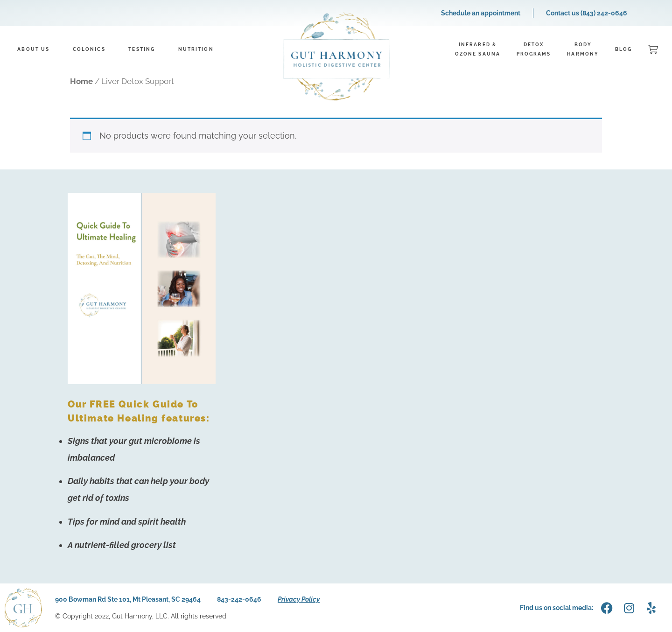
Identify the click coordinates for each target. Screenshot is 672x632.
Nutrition (196, 49)
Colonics (89, 49)
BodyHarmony (583, 49)
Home (81, 81)
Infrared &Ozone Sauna (478, 49)
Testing (142, 49)
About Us (33, 49)
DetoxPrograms (534, 49)
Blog (623, 49)
